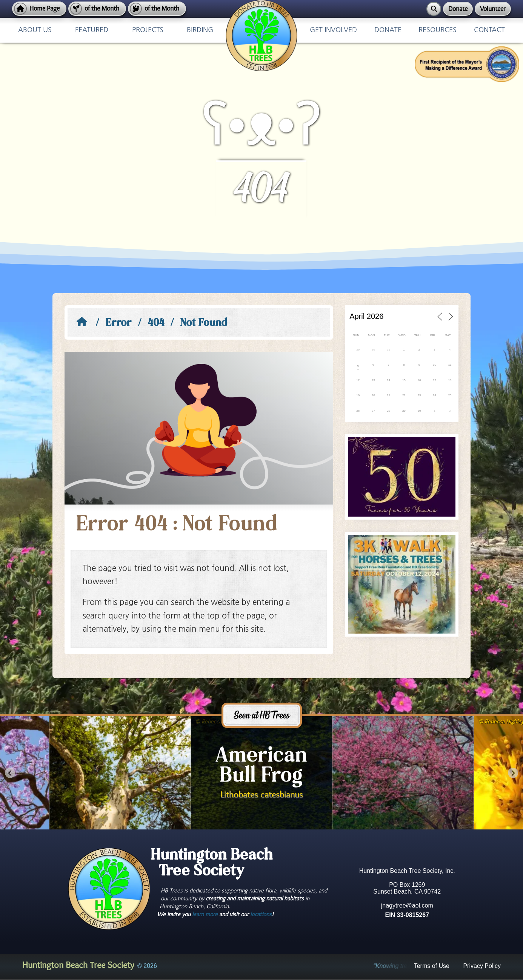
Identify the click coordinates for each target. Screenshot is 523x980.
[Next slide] (513, 773)
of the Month (102, 8)
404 (156, 323)
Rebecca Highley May (227, 722)
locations (261, 914)
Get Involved (333, 30)
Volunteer (493, 9)
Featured (92, 30)
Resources (438, 30)
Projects (148, 30)
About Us (35, 30)
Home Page (45, 8)
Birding (200, 30)
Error (119, 323)
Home (190, 5)
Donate (458, 9)
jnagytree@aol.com (407, 905)
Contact (489, 30)
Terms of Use (197, 5)
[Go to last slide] (10, 773)
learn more (205, 914)
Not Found (204, 323)
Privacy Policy (194, 5)
